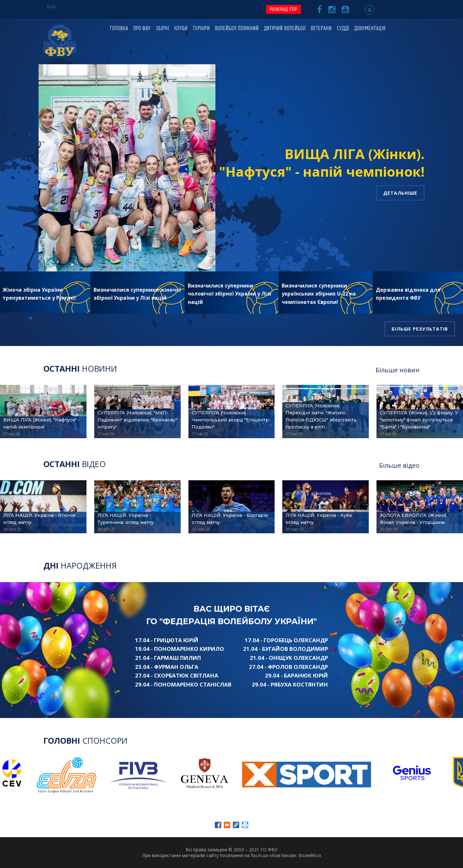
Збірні (163, 29)
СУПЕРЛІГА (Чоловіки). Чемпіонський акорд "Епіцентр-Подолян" (231, 420)
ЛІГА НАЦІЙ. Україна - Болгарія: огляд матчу (230, 519)
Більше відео (399, 465)
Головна (119, 29)
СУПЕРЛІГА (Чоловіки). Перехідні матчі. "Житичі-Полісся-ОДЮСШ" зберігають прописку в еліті (321, 416)
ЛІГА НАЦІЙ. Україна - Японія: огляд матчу (40, 519)
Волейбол (310, 855)
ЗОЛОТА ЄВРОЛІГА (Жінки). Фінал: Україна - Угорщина (413, 519)
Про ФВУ (142, 29)
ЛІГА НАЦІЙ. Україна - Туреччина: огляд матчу (126, 519)
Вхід (51, 6)
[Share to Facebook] (218, 825)
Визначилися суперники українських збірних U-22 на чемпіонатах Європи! (319, 294)
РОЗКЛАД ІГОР (283, 9)
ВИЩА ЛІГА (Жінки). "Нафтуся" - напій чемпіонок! (322, 163)
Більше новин (398, 370)
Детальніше (400, 193)
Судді (343, 29)
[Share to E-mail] (227, 825)
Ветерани (321, 29)
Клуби (181, 29)
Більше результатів (420, 329)
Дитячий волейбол (285, 29)
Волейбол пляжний (237, 29)
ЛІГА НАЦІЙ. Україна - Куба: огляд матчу (319, 519)
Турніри (201, 29)
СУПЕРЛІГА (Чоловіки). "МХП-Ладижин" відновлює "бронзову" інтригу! (137, 420)
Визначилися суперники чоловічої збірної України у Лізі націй (230, 294)
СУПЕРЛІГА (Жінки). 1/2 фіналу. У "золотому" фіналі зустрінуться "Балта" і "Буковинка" (419, 420)
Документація (370, 29)
